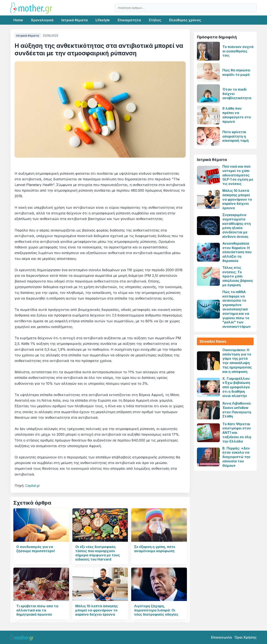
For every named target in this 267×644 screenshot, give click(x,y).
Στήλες (155, 20)
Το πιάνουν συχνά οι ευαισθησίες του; (238, 51)
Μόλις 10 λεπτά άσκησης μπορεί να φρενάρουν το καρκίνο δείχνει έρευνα (97, 610)
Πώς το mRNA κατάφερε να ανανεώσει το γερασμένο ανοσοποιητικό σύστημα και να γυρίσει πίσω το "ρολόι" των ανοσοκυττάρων (237, 309)
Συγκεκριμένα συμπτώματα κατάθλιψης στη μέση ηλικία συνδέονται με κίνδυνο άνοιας (237, 226)
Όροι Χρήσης (245, 637)
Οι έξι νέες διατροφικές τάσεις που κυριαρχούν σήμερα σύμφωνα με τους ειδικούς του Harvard (98, 553)
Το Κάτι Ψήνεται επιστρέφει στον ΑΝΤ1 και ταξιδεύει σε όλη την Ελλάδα (237, 433)
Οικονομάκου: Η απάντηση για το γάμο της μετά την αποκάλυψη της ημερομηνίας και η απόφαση (237, 361)
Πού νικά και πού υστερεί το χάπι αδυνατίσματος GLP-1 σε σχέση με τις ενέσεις (238, 175)
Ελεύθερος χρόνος (185, 20)
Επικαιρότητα (129, 20)
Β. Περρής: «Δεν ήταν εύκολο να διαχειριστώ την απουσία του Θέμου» (236, 457)
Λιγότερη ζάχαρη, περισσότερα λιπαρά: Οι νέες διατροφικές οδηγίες (156, 610)
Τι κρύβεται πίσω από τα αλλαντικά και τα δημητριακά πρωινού (37, 610)
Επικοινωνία (221, 637)
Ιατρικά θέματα (74, 20)
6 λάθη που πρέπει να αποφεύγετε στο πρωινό (237, 115)
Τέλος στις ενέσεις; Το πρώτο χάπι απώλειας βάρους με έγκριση (238, 276)
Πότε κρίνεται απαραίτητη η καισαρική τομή (236, 136)
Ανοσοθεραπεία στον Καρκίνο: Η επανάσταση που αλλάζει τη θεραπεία (237, 252)
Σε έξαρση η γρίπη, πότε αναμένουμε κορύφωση (155, 549)
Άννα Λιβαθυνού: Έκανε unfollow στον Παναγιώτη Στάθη (237, 410)
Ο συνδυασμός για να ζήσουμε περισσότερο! (36, 549)
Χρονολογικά (42, 20)
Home (18, 20)
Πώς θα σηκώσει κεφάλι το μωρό (236, 72)
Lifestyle (103, 20)
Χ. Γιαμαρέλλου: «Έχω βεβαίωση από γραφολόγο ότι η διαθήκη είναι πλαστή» (236, 387)
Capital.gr (33, 486)
